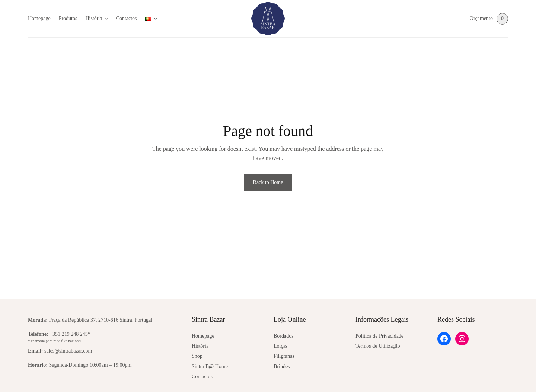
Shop (197, 356)
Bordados (284, 336)
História (94, 18)
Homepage (39, 18)
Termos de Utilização (378, 346)
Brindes (282, 366)
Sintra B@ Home (210, 366)
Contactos (127, 18)
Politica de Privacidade (379, 336)
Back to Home (268, 182)
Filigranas (284, 356)
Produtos (68, 18)
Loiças (280, 346)
